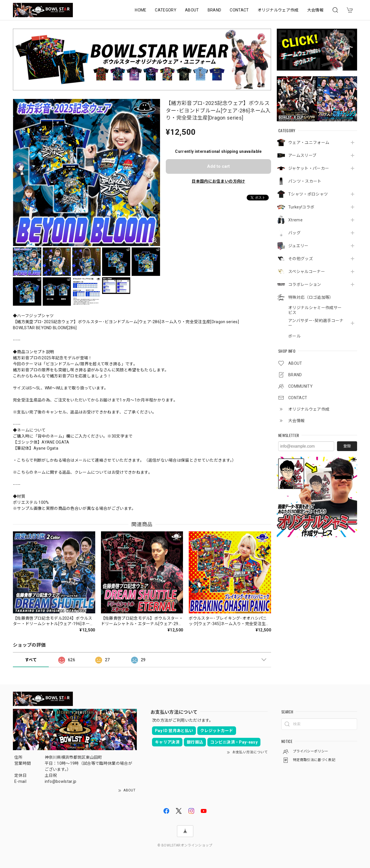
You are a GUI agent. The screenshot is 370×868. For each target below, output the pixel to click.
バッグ (294, 233)
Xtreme (295, 220)
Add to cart (218, 166)
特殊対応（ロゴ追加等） (311, 297)
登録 (347, 446)
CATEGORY (166, 10)
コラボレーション (305, 284)
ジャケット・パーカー (309, 168)
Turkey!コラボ (301, 207)
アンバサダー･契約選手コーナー (316, 323)
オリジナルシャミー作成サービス (315, 310)
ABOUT (192, 10)
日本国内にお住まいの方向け (218, 181)
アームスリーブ (302, 155)
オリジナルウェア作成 (278, 10)
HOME (141, 10)
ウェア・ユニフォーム (309, 143)
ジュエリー (298, 246)
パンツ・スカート (305, 181)
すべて (31, 660)
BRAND (215, 10)
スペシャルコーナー (307, 272)
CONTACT (239, 10)
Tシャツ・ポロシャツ (308, 194)
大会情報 (315, 10)
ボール (294, 336)
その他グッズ (301, 259)
